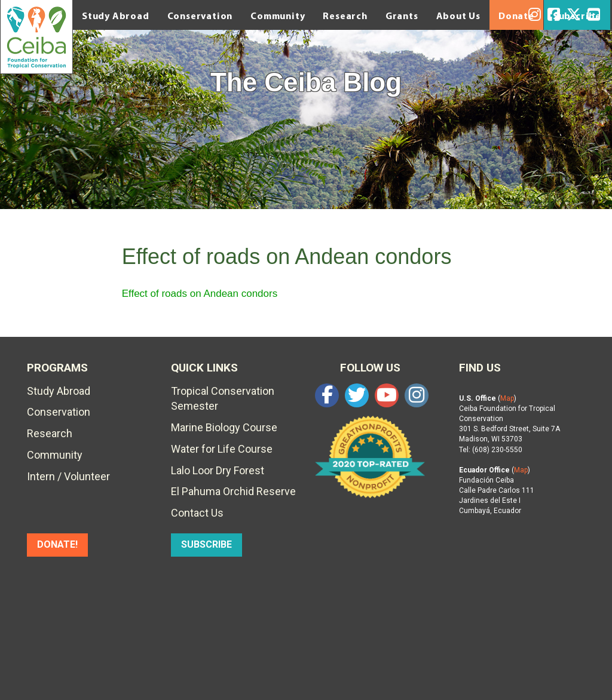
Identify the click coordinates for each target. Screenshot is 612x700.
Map (507, 398)
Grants (402, 16)
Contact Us (197, 513)
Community (278, 16)
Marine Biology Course (224, 427)
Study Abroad (116, 16)
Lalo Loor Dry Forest (218, 470)
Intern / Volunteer (68, 476)
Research (345, 16)
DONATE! (57, 544)
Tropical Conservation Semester (223, 399)
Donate (516, 16)
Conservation (200, 16)
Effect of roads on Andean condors (200, 294)
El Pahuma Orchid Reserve (233, 491)
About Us (458, 16)
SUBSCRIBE (206, 544)
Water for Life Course (222, 449)
